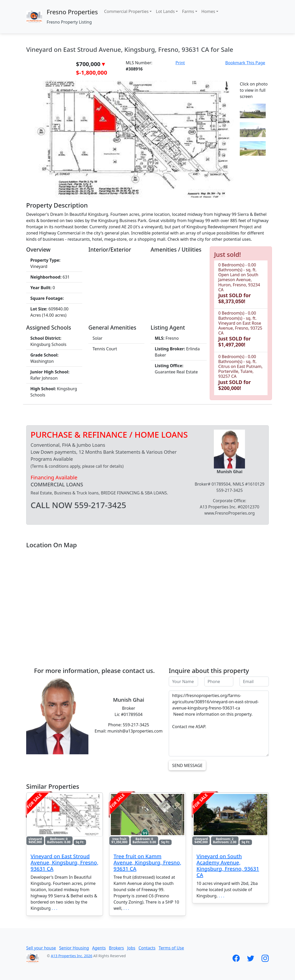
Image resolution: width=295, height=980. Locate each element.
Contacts (147, 948)
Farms (188, 11)
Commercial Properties (126, 11)
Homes (208, 11)
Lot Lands (165, 11)
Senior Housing (74, 948)
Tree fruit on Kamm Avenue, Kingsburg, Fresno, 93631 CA (147, 862)
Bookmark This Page (245, 63)
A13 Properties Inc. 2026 (72, 956)
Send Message (187, 765)
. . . (55, 908)
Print (180, 63)
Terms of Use (171, 948)
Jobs (131, 948)
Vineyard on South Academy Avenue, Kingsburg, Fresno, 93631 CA (228, 866)
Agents (99, 948)
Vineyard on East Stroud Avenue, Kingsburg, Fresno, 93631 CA (64, 862)
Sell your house (41, 948)
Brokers (116, 948)
